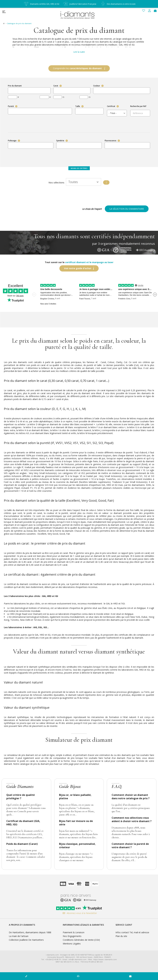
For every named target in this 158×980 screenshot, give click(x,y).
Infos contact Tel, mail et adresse (132, 932)
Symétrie (60, 141)
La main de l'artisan (19, 936)
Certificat (111, 106)
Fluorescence (110, 141)
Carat (56, 86)
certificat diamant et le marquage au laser (89, 262)
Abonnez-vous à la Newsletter (79, 913)
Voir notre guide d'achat (78, 268)
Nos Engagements (72, 936)
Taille (78, 106)
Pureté (11, 106)
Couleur (97, 86)
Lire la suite (79, 52)
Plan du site (121, 936)
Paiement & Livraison (74, 932)
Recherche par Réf (138, 106)
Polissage (12, 141)
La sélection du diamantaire (127, 209)
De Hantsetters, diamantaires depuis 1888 (30, 932)
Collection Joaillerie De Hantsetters (26, 940)
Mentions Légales (72, 944)
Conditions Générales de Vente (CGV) (81, 940)
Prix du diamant (15, 86)
